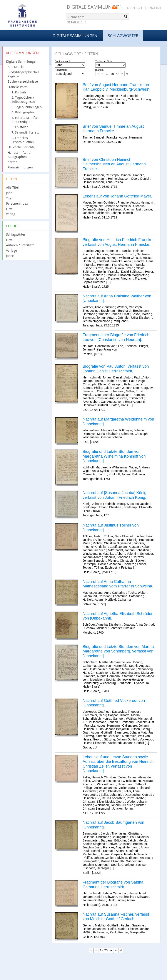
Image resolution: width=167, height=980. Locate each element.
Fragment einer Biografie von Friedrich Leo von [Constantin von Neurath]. (116, 337)
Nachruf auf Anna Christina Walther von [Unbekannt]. (117, 298)
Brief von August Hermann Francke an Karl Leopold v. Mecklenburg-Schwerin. (117, 87)
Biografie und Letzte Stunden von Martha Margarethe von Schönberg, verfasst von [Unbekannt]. (118, 651)
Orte (9, 209)
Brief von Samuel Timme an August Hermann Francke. (113, 129)
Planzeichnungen (20, 167)
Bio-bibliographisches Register (23, 74)
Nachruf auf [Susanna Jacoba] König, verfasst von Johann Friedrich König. (115, 495)
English (154, 8)
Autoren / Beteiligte (20, 245)
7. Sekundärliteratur (26, 132)
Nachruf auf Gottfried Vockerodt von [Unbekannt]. (114, 703)
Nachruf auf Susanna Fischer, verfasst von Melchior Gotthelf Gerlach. (116, 917)
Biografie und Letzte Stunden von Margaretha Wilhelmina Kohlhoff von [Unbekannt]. (114, 456)
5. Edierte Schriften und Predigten (26, 120)
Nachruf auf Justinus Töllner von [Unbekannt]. (111, 528)
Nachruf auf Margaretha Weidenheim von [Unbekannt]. (118, 422)
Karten (13, 162)
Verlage (12, 250)
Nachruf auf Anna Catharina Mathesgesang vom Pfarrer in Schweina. (118, 584)
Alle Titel (12, 187)
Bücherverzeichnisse (23, 81)
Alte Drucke (16, 67)
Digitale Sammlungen (94, 7)
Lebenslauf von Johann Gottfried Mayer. (117, 196)
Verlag (11, 214)
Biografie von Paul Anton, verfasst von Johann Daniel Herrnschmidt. (116, 369)
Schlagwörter (16, 234)
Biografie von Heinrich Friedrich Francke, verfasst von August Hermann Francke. (118, 242)
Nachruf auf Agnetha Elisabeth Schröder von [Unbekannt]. (118, 616)
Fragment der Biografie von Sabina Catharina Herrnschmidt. (113, 885)
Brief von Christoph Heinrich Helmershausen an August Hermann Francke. (114, 164)
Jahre (10, 256)
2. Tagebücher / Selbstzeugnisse (23, 99)
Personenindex (17, 203)
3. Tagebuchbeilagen (27, 107)
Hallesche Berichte (21, 147)
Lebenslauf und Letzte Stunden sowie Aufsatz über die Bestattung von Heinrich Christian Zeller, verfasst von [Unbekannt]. (118, 764)
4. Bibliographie (23, 112)
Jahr (9, 193)
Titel (9, 198)
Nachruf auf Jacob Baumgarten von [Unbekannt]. (113, 825)
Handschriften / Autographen (19, 155)
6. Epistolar (20, 127)
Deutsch (135, 8)
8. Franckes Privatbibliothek (23, 140)
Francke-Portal (18, 87)
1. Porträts (19, 92)
